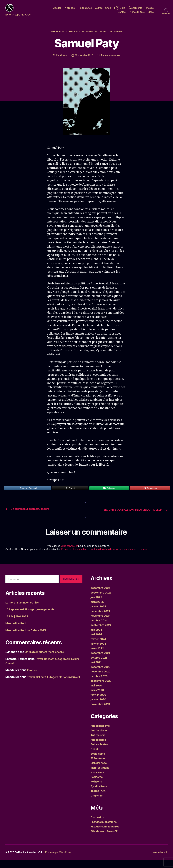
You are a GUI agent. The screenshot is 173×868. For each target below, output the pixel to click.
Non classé (72, 36)
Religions (102, 36)
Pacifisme (88, 36)
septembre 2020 (102, 689)
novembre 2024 (101, 624)
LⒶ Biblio (120, 10)
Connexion (98, 825)
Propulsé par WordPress (60, 860)
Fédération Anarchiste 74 (29, 860)
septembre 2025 (102, 601)
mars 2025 (98, 610)
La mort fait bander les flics (24, 611)
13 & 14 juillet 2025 (18, 624)
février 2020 (99, 703)
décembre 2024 (101, 619)
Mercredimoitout (17, 631)
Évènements (135, 10)
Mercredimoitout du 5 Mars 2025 (28, 638)
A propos (70, 10)
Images (150, 10)
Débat (95, 757)
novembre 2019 (101, 712)
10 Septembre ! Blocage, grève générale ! (33, 618)
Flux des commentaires (106, 835)
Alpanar (63, 60)
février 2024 (99, 647)
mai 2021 (97, 670)
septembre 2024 (102, 633)
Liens (151, 14)
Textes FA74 (85, 10)
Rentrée (32, 678)
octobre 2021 (100, 666)
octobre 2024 (100, 628)
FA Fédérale (99, 766)
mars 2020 (98, 698)
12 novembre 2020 (84, 60)
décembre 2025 (101, 596)
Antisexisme (99, 748)
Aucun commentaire (111, 60)
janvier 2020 (99, 708)
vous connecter (69, 554)
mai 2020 (97, 694)
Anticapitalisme (101, 734)
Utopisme (97, 804)
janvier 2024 (99, 652)
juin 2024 (97, 638)
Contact (122, 14)
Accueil (57, 10)
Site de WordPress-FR (105, 839)
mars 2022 (98, 656)
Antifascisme (100, 739)
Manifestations (101, 776)
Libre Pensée (55, 36)
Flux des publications (105, 830)
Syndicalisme (100, 794)
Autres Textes (103, 10)
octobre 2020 (100, 684)
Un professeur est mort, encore (46, 660)
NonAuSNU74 (137, 14)
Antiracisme (99, 743)
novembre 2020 (101, 680)
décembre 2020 (101, 675)
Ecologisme (99, 762)
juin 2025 (97, 605)
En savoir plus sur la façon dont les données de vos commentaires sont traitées (104, 557)
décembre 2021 (101, 661)
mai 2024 (97, 642)
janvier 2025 (99, 615)
